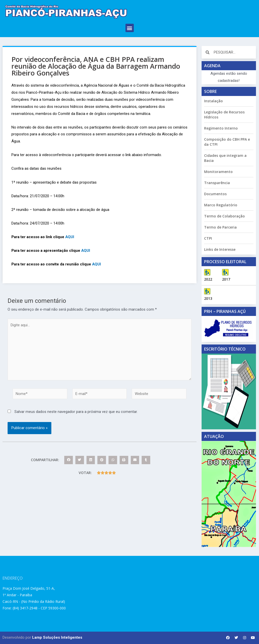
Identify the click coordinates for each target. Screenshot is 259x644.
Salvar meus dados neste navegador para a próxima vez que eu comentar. (76, 413)
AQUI (70, 237)
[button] (130, 28)
